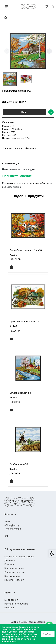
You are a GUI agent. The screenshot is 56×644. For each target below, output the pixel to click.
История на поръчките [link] (16, 604)
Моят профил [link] (11, 600)
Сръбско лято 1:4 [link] (19, 464)
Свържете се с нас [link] (14, 572)
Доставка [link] (10, 560)
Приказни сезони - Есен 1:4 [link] (24, 321)
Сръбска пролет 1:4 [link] (20, 393)
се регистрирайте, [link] (36, 183)
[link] (28, 7)
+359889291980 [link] (13, 529)
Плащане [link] (9, 564)
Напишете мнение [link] (13, 148)
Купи (24, 112)
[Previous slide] (7, 51)
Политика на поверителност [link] (19, 557)
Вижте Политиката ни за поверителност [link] (18, 640)
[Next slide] (49, 51)
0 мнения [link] (31, 148)
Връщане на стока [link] (14, 568)
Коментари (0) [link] (11, 164)
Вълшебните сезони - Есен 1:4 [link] (26, 250)
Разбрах (48, 634)
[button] (10, 79)
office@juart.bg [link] (12, 525)
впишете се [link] (15, 183)
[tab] (26, 60)
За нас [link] (8, 521)
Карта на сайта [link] (12, 576)
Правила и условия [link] (14, 580)
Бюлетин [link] (9, 608)
